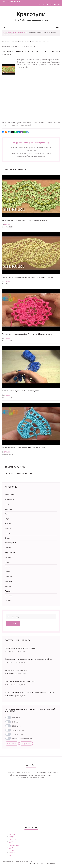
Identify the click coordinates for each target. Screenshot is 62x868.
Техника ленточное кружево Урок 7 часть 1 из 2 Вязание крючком (27, 334)
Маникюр (8, 596)
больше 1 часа (18, 734)
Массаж (8, 586)
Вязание (25, 32)
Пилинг (8, 562)
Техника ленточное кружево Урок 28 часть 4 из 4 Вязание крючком (28, 277)
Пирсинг (8, 548)
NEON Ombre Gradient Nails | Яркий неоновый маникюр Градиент (29, 692)
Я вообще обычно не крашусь (23, 738)
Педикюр (8, 591)
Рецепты (8, 528)
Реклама (33, 864)
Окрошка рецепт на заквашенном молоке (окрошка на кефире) (29, 659)
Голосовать (12, 743)
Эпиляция (8, 581)
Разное (8, 514)
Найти (13, 624)
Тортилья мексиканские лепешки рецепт (20, 681)
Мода (7, 519)
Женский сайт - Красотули (12, 32)
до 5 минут (16, 718)
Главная (12, 834)
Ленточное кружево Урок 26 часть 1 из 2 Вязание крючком (25, 220)
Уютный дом (10, 499)
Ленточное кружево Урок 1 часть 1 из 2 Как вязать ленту (24, 448)
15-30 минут (17, 726)
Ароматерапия (10, 543)
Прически (8, 577)
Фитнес (8, 538)
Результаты (26, 743)
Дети (7, 504)
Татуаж (8, 567)
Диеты (7, 533)
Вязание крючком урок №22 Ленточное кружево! (21, 391)
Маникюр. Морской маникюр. (16, 670)
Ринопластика (10, 495)
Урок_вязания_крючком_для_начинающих (20, 648)
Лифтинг (8, 557)
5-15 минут (16, 722)
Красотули (31, 14)
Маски (7, 572)
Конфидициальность (53, 864)
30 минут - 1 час (18, 730)
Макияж (8, 601)
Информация (10, 552)
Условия (41, 864)
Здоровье (8, 509)
